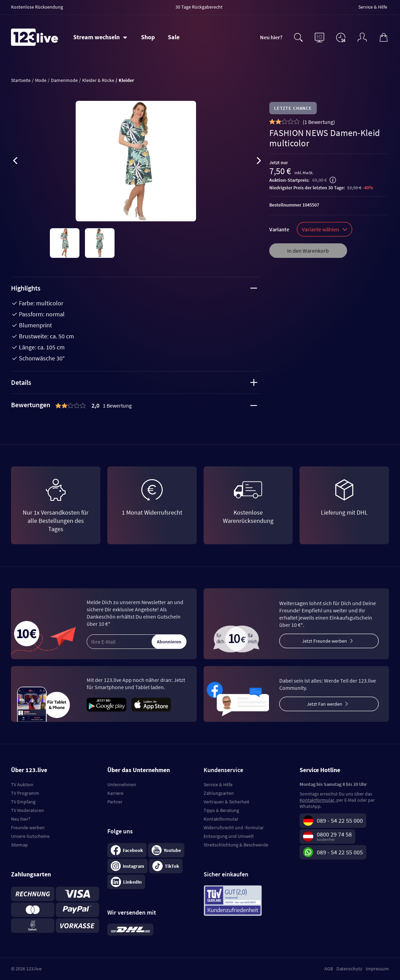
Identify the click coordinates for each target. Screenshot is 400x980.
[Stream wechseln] (100, 37)
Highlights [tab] (134, 288)
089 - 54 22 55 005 (340, 852)
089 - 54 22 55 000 (340, 820)
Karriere (115, 793)
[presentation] (15, 162)
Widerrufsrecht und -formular (234, 828)
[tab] (136, 405)
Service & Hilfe (218, 784)
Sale (174, 37)
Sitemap (19, 845)
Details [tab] (134, 382)
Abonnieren (169, 642)
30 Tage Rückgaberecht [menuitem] (199, 7)
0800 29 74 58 (334, 834)
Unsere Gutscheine (30, 836)
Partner (115, 802)
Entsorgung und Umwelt (229, 836)
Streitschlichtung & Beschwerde (236, 845)
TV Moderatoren (28, 810)
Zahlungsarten (219, 793)
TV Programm (25, 793)
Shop (148, 37)
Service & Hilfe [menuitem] (373, 7)
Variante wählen (325, 229)
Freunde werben (28, 828)
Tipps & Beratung (221, 810)
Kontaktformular (221, 819)
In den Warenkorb (308, 251)
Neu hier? (271, 37)
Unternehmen (122, 784)
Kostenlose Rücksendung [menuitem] (37, 7)
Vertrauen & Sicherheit (226, 802)
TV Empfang (23, 802)
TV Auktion (22, 784)
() (319, 122)
